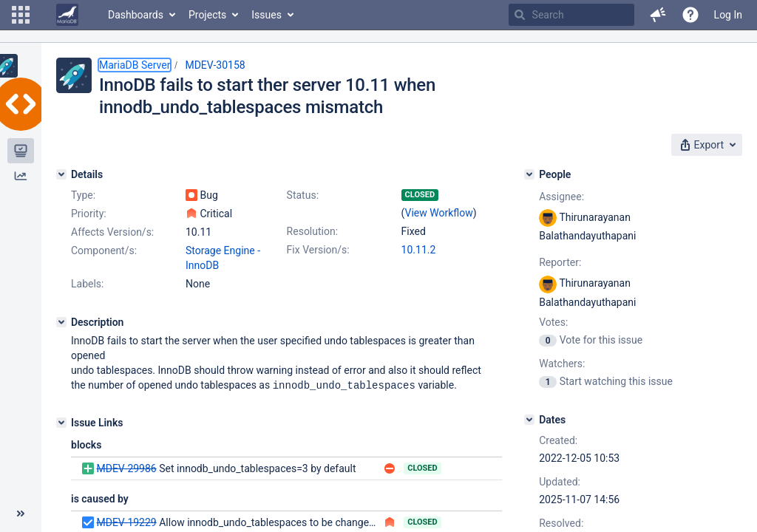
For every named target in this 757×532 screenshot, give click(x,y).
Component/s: (104, 250)
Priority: (89, 214)
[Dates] (529, 420)
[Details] (61, 174)
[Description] (61, 322)
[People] (529, 174)
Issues (267, 15)
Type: (83, 195)
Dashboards (136, 15)
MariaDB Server (135, 65)
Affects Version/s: (112, 232)
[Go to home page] (67, 15)
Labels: (87, 284)
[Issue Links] (61, 422)
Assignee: (561, 197)
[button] (21, 15)
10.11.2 (419, 250)
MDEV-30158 (215, 65)
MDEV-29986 (126, 468)
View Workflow (439, 213)
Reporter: (560, 262)
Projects (207, 15)
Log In (728, 15)
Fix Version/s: (318, 250)
